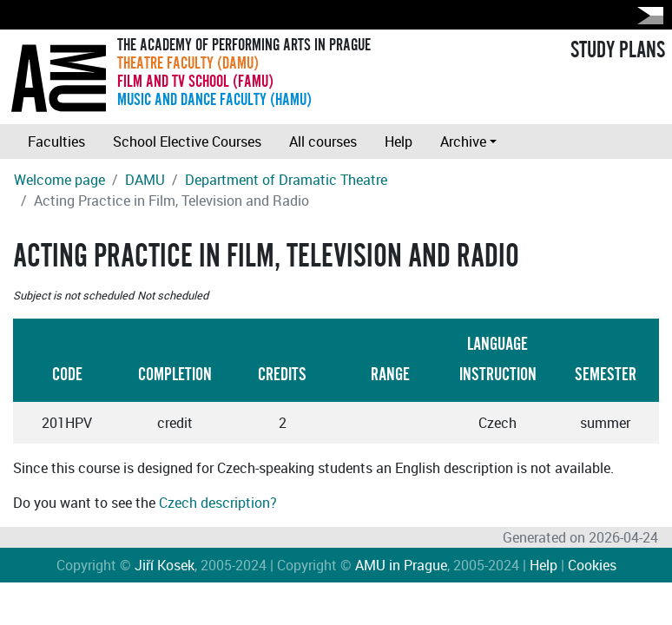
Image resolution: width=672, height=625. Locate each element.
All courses (323, 141)
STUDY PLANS (618, 50)
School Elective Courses (187, 141)
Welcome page (59, 180)
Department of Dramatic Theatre (286, 180)
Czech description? (218, 503)
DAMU (145, 180)
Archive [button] (463, 141)
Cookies (592, 565)
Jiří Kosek (165, 565)
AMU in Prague (401, 565)
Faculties (56, 141)
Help (399, 141)
